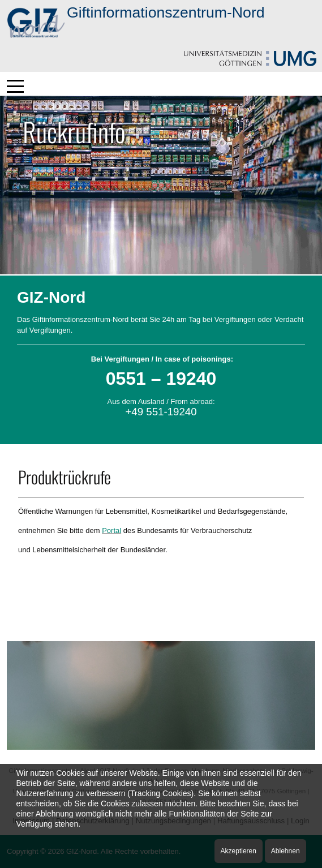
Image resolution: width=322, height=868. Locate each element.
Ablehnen (285, 851)
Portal (111, 530)
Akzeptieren (239, 851)
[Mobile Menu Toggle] (15, 86)
